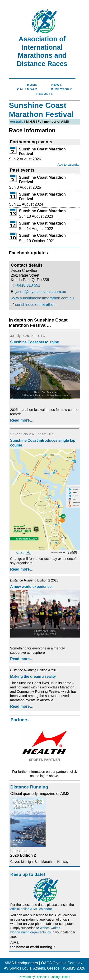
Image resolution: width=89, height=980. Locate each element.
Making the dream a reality (33, 676)
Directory (62, 89)
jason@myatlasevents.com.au (41, 292)
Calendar (27, 89)
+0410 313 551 (27, 285)
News (57, 85)
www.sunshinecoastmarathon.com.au (42, 298)
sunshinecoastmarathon (35, 305)
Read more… (22, 420)
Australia (17, 122)
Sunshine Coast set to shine (35, 342)
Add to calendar (68, 165)
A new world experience (31, 587)
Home (32, 85)
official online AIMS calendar (31, 909)
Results (45, 94)
